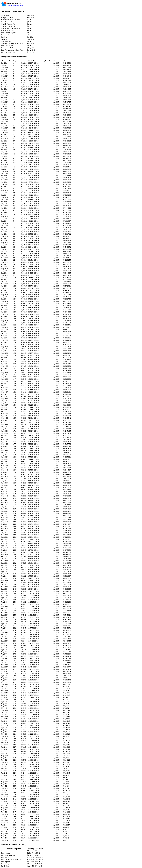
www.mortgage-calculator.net (16, 5)
